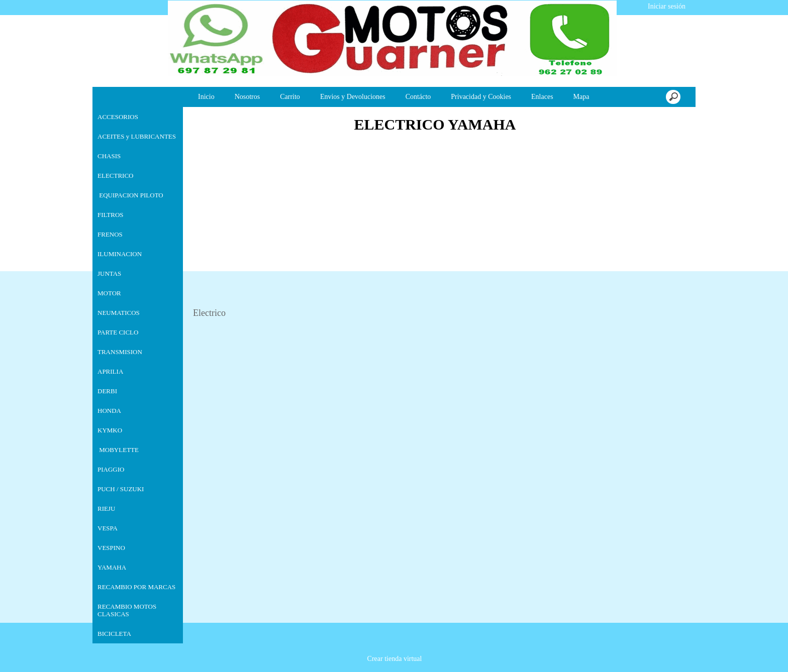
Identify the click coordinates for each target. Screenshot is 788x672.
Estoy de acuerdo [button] (744, 652)
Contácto (418, 97)
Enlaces (542, 97)
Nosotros (248, 97)
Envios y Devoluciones (353, 97)
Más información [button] (407, 664)
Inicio (206, 97)
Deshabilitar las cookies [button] (644, 652)
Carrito (290, 97)
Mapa (581, 97)
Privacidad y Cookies (481, 97)
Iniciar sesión (666, 6)
